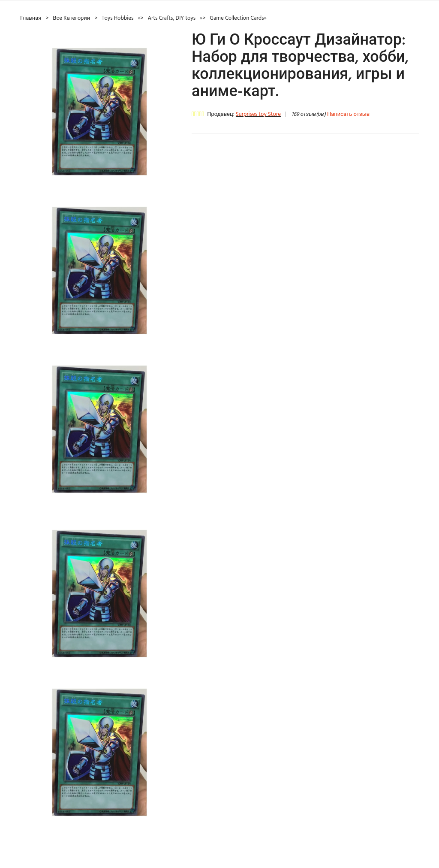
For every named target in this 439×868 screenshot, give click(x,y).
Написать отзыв (348, 114)
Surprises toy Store (258, 114)
